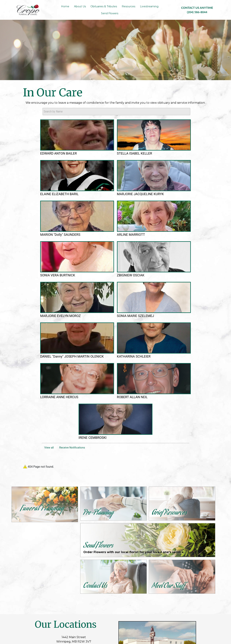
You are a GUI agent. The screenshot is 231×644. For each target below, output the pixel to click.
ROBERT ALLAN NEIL (145, 286)
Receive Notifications (72, 298)
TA (136, 616)
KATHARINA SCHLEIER (77, 286)
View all (49, 298)
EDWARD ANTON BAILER (49, 170)
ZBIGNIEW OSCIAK (114, 228)
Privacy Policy (149, 616)
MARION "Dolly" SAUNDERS (177, 170)
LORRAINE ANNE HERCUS (113, 286)
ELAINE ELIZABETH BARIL (115, 170)
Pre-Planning (72, 580)
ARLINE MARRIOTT (50, 228)
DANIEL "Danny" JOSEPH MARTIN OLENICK (49, 287)
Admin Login (77, 616)
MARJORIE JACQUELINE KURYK (143, 171)
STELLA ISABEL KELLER (80, 170)
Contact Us (70, 584)
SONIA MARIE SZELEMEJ (176, 229)
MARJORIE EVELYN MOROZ (147, 229)
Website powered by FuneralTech (109, 616)
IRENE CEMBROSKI (179, 284)
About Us (69, 576)
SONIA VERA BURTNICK (78, 229)
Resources (70, 589)
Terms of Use (168, 616)
